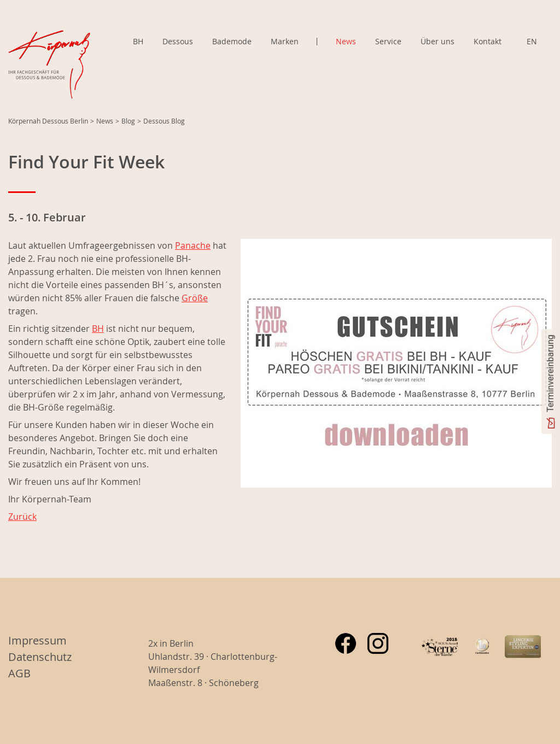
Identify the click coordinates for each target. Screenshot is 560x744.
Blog (128, 121)
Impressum (37, 640)
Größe (195, 298)
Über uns (437, 41)
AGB (19, 673)
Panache (193, 245)
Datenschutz (40, 657)
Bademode (232, 41)
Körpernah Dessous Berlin (48, 121)
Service (388, 41)
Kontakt (488, 41)
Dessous (178, 41)
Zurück (22, 517)
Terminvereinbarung (550, 373)
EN (532, 41)
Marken (285, 42)
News (346, 41)
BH (138, 41)
